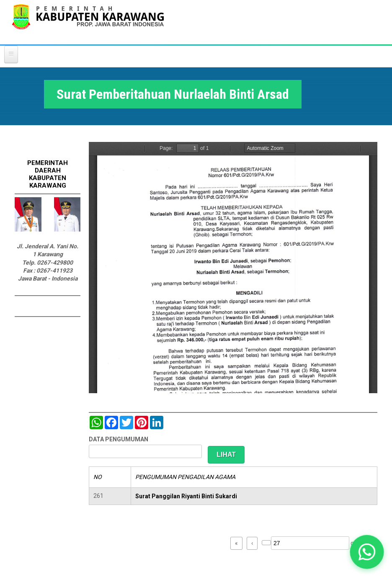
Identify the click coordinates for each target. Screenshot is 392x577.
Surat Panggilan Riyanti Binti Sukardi (186, 496)
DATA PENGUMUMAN (119, 439)
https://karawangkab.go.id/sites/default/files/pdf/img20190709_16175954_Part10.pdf (233, 268)
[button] (367, 552)
